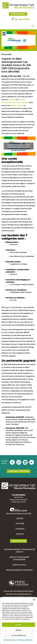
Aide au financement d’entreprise (19, 558)
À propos (20, 529)
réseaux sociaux (17, 105)
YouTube (12, 100)
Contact (20, 534)
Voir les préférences (19, 635)
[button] (34, 600)
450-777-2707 (24, 19)
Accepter (18, 625)
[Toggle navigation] (33, 26)
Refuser (18, 630)
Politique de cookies (10, 640)
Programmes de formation (19, 570)
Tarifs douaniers (18, 14)
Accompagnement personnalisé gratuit (19, 551)
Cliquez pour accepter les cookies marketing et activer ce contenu (18, 146)
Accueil (20, 518)
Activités (20, 524)
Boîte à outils (19, 565)
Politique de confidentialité (25, 640)
